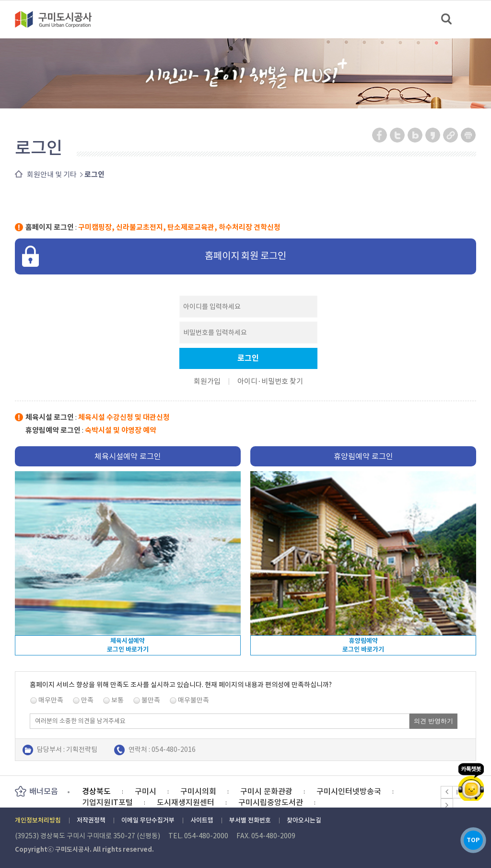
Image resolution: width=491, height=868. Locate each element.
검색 (447, 19)
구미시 (146, 791)
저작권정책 (91, 820)
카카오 (471, 777)
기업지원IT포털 (107, 802)
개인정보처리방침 (38, 820)
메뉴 (477, 19)
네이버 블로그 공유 (415, 135)
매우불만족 (193, 700)
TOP (471, 838)
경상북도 (96, 791)
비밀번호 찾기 (282, 381)
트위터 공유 (398, 135)
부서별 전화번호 (250, 820)
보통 (117, 700)
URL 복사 (451, 135)
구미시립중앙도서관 (271, 802)
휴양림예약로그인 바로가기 (363, 645)
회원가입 (207, 381)
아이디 (247, 381)
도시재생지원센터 (186, 802)
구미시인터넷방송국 (349, 791)
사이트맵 (202, 820)
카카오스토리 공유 (433, 135)
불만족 (151, 700)
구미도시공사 (59, 19)
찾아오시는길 (304, 820)
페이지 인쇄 (468, 135)
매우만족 (51, 700)
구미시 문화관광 (266, 791)
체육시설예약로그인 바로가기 (128, 645)
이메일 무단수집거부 (148, 820)
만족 (87, 700)
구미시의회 (198, 791)
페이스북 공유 (380, 135)
